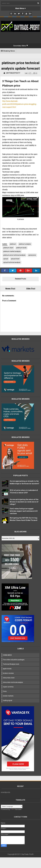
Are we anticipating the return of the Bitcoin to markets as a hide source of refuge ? (24, 502)
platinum (13, 244)
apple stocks (7, 669)
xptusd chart (15, 259)
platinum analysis (25, 244)
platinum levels (21, 248)
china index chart (9, 678)
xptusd (6, 259)
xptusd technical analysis (12, 262)
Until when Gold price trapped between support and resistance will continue (24, 511)
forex (5, 691)
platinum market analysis (12, 251)
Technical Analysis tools (11, 664)
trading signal (8, 700)
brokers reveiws (8, 673)
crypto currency (8, 687)
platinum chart (8, 248)
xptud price (32, 255)
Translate (16, 809)
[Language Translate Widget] (12, 806)
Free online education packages (14, 660)
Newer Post (10, 289)
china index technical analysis (13, 682)
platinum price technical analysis (14, 255)
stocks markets (8, 696)
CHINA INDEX (7, 655)
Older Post (31, 289)
